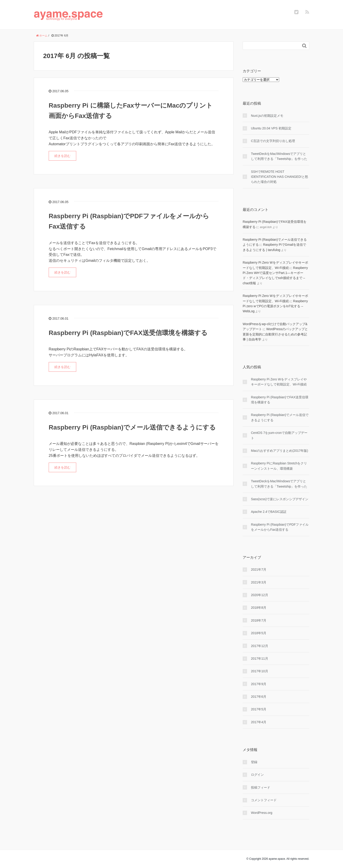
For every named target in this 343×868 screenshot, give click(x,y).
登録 (254, 762)
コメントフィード (264, 800)
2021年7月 (259, 569)
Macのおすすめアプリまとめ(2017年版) (280, 451)
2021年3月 (259, 582)
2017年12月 (260, 646)
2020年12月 (260, 595)
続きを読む (62, 156)
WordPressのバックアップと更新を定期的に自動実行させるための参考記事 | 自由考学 (275, 334)
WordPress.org (262, 813)
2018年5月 (259, 633)
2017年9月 (259, 684)
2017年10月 (260, 671)
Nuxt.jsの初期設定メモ (267, 116)
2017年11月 (260, 659)
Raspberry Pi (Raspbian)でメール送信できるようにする (132, 427)
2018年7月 (259, 620)
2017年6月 (259, 697)
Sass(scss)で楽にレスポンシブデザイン (280, 499)
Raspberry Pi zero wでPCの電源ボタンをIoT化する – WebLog (275, 306)
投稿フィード (261, 787)
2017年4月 (259, 722)
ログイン (257, 775)
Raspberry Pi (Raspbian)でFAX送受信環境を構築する (128, 333)
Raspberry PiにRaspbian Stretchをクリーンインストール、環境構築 (279, 466)
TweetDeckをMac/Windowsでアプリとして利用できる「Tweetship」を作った (279, 156)
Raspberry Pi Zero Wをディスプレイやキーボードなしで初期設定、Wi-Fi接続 (279, 382)
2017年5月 (259, 709)
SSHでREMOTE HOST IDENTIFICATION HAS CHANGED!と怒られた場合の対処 (280, 177)
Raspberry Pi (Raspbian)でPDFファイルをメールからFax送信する (280, 527)
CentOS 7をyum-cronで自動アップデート (279, 435)
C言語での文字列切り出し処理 (273, 141)
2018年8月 (259, 608)
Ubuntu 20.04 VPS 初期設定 (271, 128)
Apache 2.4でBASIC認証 (269, 512)
